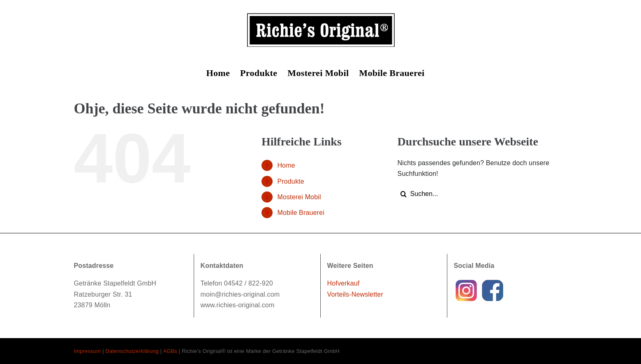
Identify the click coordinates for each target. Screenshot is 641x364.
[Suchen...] (476, 194)
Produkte (290, 181)
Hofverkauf (344, 283)
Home (286, 165)
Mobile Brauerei (301, 213)
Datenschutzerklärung (132, 351)
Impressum (88, 351)
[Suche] (404, 194)
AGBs (170, 351)
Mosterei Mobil (299, 197)
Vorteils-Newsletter (355, 294)
